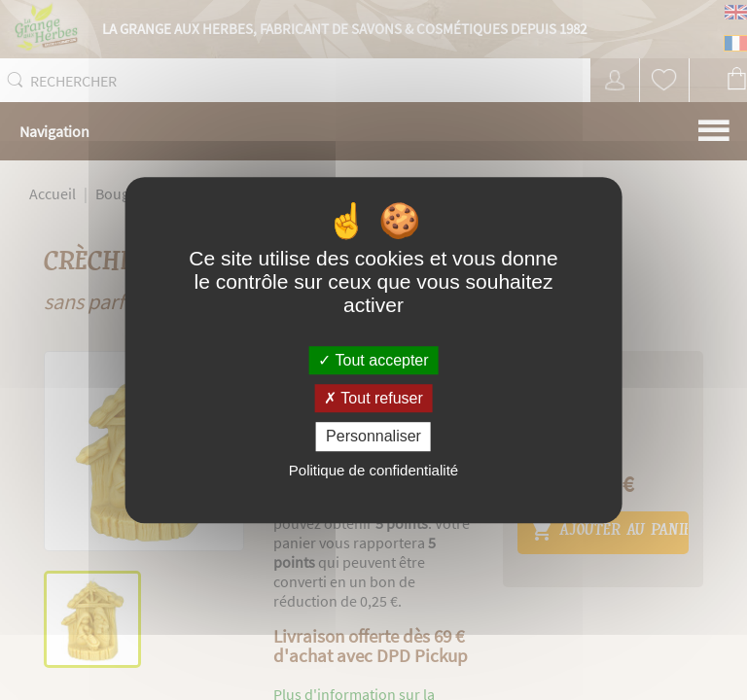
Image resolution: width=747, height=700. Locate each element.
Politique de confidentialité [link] (373, 470)
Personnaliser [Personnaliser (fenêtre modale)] (373, 437)
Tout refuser (373, 398)
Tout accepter (373, 360)
